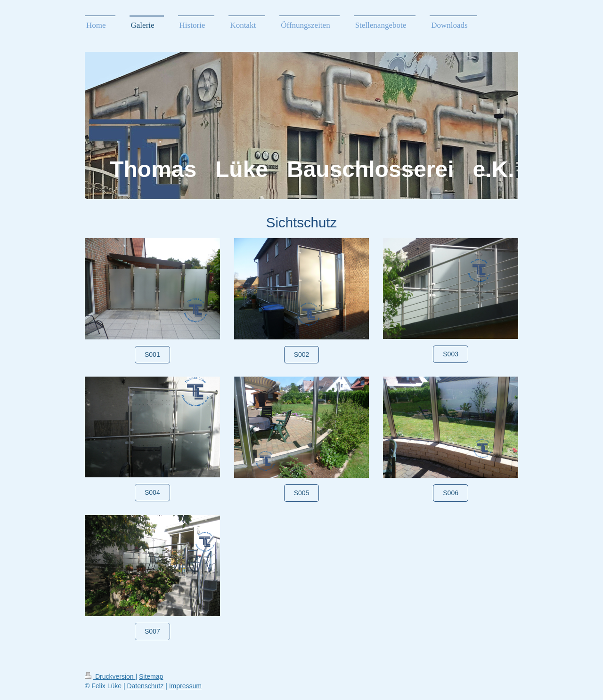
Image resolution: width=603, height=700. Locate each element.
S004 (152, 492)
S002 (302, 354)
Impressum (185, 686)
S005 (302, 493)
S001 (152, 354)
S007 (152, 631)
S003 (451, 354)
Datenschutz (145, 686)
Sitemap (151, 676)
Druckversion (110, 676)
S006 (451, 493)
